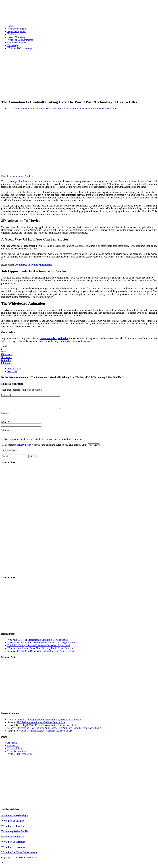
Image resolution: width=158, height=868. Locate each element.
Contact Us (13, 748)
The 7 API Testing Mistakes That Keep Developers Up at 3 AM (39, 648)
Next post (12, 371)
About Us (12, 745)
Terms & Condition (17, 753)
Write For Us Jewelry (13, 828)
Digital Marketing (16, 37)
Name (4, 416)
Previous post (14, 369)
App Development (17, 31)
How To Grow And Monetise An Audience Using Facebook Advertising (65, 730)
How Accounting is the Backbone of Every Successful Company (50, 722)
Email (4, 424)
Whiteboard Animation (106, 109)
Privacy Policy (24, 447)
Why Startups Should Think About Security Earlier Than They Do (40, 650)
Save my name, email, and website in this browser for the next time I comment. (44, 441)
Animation (30, 109)
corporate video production (69, 109)
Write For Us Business (13, 849)
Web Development (17, 29)
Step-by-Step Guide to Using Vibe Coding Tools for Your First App (41, 653)
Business (12, 34)
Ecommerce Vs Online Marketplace (33, 265)
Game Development (17, 43)
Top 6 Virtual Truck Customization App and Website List (51, 727)
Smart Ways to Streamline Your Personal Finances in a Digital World (41, 645)
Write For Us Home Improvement (19, 855)
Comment (6, 395)
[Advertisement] (79, 74)
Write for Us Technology (20, 48)
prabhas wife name (17, 730)
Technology (13, 45)
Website (5, 433)
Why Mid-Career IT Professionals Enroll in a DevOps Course (38, 642)
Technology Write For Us (14, 834)
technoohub (18, 176)
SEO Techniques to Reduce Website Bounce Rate (41, 725)
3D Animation (17, 109)
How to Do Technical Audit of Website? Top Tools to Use (44, 733)
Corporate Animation (46, 109)
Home (10, 26)
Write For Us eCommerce (20, 40)
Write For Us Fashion (13, 823)
